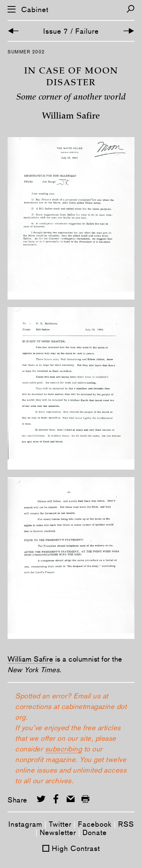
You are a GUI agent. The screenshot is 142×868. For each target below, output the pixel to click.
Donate (95, 832)
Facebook (95, 824)
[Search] (130, 9)
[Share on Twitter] (41, 799)
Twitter (60, 824)
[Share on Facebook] (56, 799)
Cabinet (35, 10)
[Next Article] (129, 31)
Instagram (25, 824)
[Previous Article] (13, 31)
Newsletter (58, 832)
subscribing (64, 749)
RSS (126, 824)
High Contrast (76, 848)
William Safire (30, 659)
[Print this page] (85, 799)
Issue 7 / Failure (71, 31)
